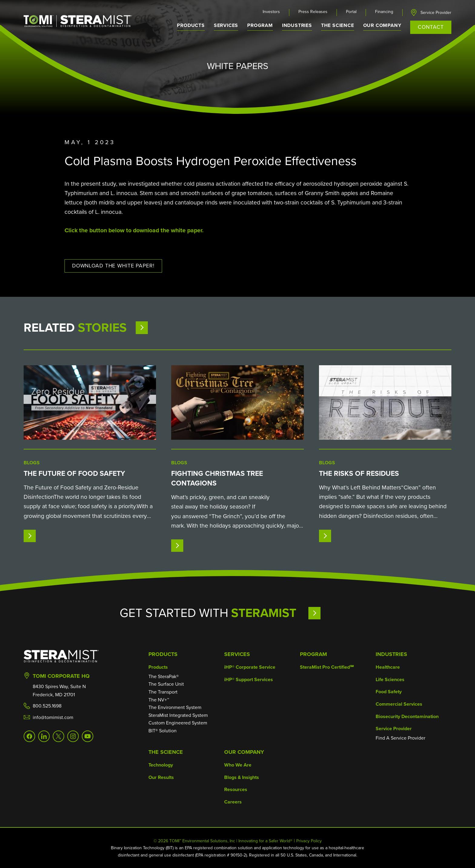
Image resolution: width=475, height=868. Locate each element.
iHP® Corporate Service (250, 667)
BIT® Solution (163, 731)
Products (163, 654)
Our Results (161, 777)
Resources (236, 789)
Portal (351, 12)
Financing (384, 12)
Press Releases (313, 12)
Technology (161, 765)
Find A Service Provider (400, 738)
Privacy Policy (309, 841)
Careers (233, 802)
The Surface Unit (166, 684)
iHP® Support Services (249, 679)
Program (260, 25)
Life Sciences (390, 679)
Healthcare (388, 667)
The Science (166, 752)
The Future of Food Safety (74, 473)
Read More (46, 536)
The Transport (163, 692)
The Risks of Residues (359, 473)
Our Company (244, 752)
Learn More (332, 613)
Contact (431, 27)
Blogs (32, 463)
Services (237, 654)
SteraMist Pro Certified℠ (327, 667)
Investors (271, 12)
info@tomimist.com (53, 717)
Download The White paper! (113, 266)
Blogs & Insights (242, 777)
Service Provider (436, 13)
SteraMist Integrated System (178, 715)
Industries (391, 654)
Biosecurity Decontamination (407, 716)
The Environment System (175, 707)
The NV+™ (159, 700)
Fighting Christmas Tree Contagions (217, 478)
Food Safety (389, 692)
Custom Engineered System (178, 723)
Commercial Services (399, 704)
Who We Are (238, 765)
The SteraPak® (164, 676)
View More (157, 327)
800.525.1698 (47, 706)
